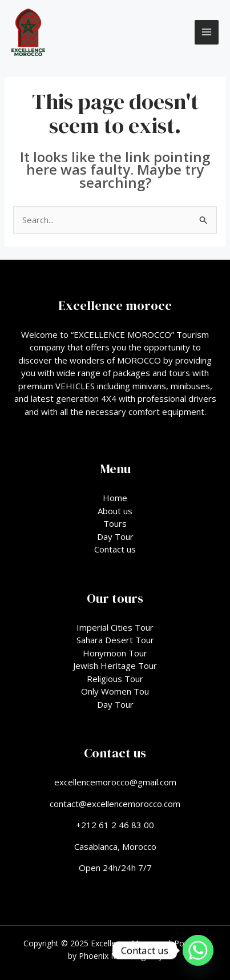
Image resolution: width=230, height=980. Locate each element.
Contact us (115, 549)
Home (115, 498)
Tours (115, 523)
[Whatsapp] (198, 950)
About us (115, 511)
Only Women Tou (115, 691)
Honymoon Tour (115, 653)
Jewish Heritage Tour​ (115, 666)
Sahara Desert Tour (115, 640)
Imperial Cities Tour (115, 627)
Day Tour (115, 537)
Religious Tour (115, 679)
